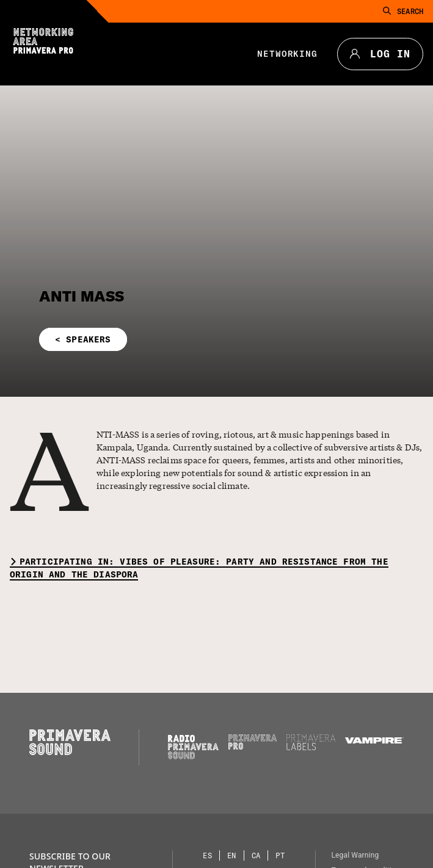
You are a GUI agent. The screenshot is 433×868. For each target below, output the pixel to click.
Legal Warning (355, 855)
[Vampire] (374, 740)
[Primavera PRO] (253, 747)
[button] (147, 339)
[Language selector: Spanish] (208, 855)
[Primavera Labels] (311, 747)
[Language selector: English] (232, 855)
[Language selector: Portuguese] (280, 855)
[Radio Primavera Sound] (193, 747)
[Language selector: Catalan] (257, 855)
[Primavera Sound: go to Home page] (70, 752)
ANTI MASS (82, 296)
